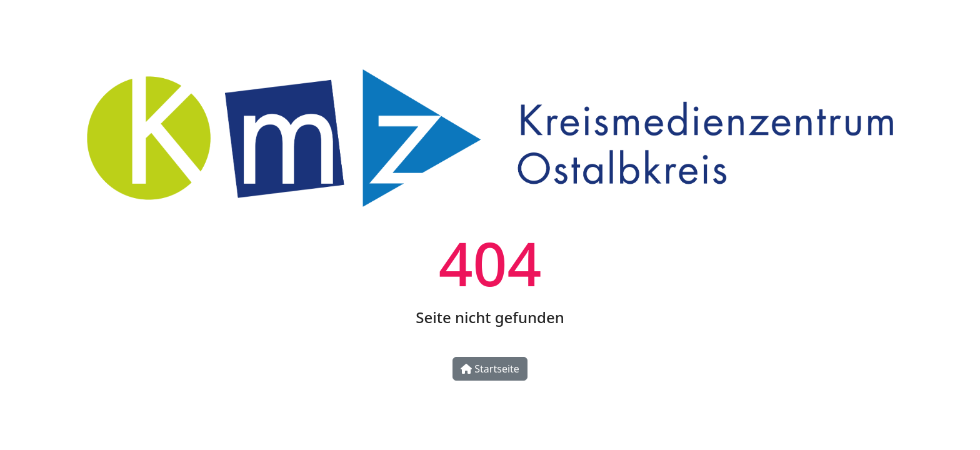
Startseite (490, 369)
